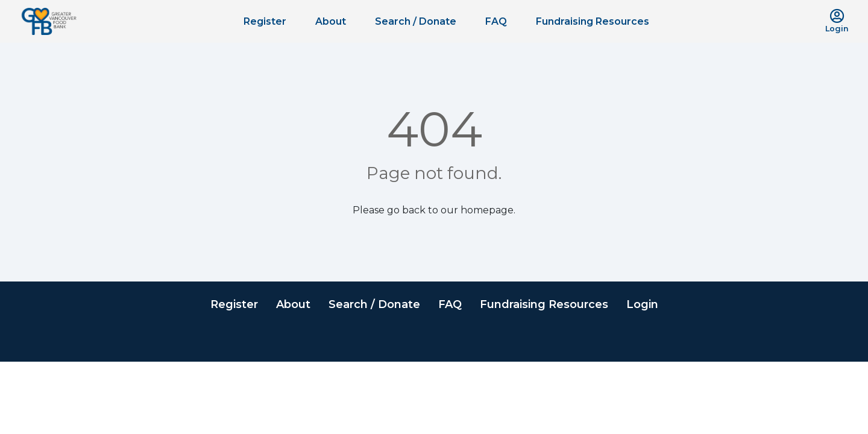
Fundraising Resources (593, 21)
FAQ (496, 21)
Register (265, 21)
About (331, 21)
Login (642, 304)
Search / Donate (416, 21)
